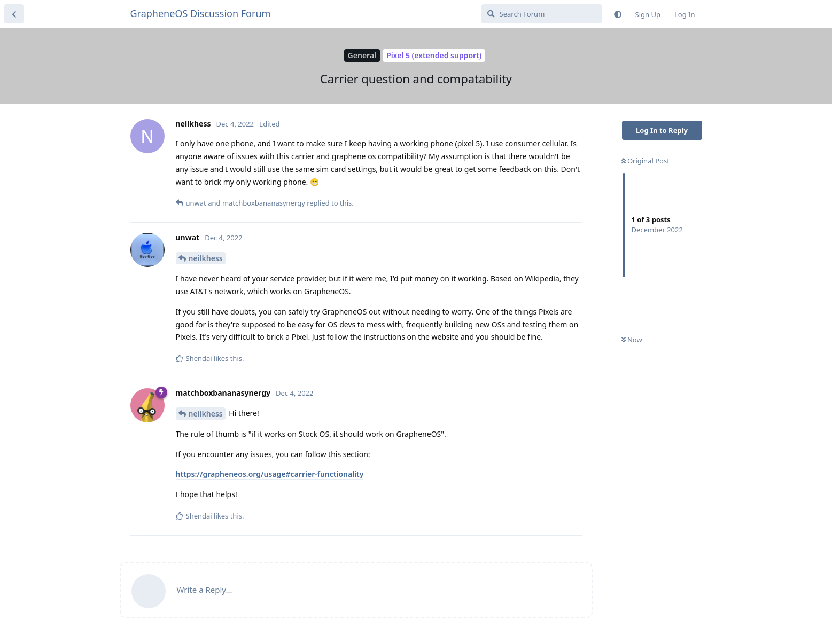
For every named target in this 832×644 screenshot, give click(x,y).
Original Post (646, 161)
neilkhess (206, 258)
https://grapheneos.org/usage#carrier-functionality (270, 474)
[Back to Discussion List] (14, 14)
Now (632, 340)
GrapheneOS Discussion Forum (201, 13)
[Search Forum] (542, 14)
